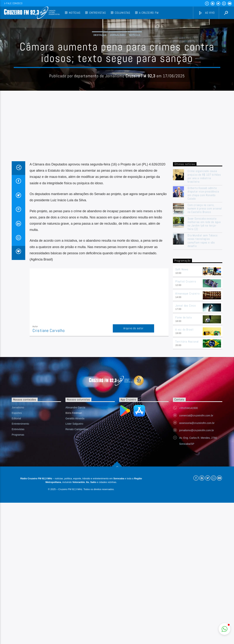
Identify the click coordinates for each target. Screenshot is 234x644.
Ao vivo (207, 13)
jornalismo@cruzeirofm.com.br (197, 504)
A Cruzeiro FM (149, 13)
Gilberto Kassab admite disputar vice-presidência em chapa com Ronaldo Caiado (203, 267)
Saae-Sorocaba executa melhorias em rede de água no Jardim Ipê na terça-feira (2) (204, 298)
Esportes (17, 487)
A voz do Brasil (184, 403)
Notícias (75, 13)
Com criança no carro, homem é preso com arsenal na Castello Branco (205, 282)
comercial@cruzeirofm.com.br (196, 489)
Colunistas (122, 13)
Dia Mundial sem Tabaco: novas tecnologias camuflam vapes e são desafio (203, 315)
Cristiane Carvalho (49, 404)
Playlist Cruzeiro (186, 355)
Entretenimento (20, 498)
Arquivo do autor (133, 402)
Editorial (16, 492)
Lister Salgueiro (74, 498)
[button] (224, 629)
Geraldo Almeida (75, 492)
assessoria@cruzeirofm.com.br (197, 497)
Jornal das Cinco (186, 379)
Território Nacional (187, 415)
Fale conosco (13, 3)
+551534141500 (188, 482)
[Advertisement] (117, 208)
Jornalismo (118, 72)
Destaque (100, 72)
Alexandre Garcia (75, 481)
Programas (18, 509)
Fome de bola (184, 391)
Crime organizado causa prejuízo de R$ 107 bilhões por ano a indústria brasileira (204, 250)
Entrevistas (98, 13)
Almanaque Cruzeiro (187, 367)
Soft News (182, 343)
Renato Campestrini (77, 503)
